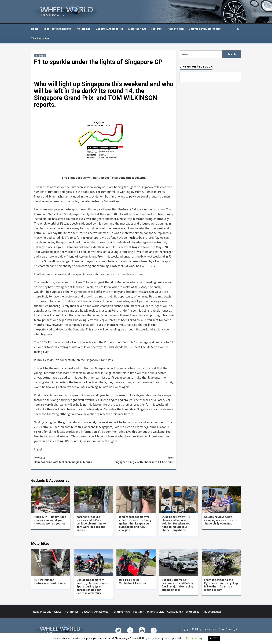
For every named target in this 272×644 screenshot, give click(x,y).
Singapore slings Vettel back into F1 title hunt (139, 460)
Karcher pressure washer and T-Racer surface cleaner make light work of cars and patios (91, 524)
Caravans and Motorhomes (205, 29)
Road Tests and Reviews (58, 29)
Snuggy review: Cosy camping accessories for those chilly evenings (221, 520)
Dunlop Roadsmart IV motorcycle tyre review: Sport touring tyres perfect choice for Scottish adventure (92, 587)
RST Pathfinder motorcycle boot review (50, 582)
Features (157, 29)
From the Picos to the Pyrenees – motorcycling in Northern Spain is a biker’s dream (221, 585)
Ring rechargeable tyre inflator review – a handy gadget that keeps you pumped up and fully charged (135, 524)
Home (35, 29)
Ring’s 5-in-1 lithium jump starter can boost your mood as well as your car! (51, 520)
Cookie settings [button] (195, 638)
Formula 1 (40, 56)
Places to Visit (175, 29)
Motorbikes (84, 29)
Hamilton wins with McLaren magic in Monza (69, 460)
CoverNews (226, 629)
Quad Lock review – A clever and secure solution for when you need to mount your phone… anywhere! (176, 524)
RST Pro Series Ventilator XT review (133, 582)
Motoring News (137, 29)
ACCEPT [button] (214, 638)
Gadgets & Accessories (109, 29)
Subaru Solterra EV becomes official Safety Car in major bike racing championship (177, 585)
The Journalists (40, 39)
